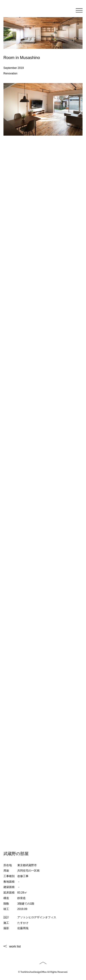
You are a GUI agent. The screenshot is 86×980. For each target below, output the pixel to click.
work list (15, 946)
